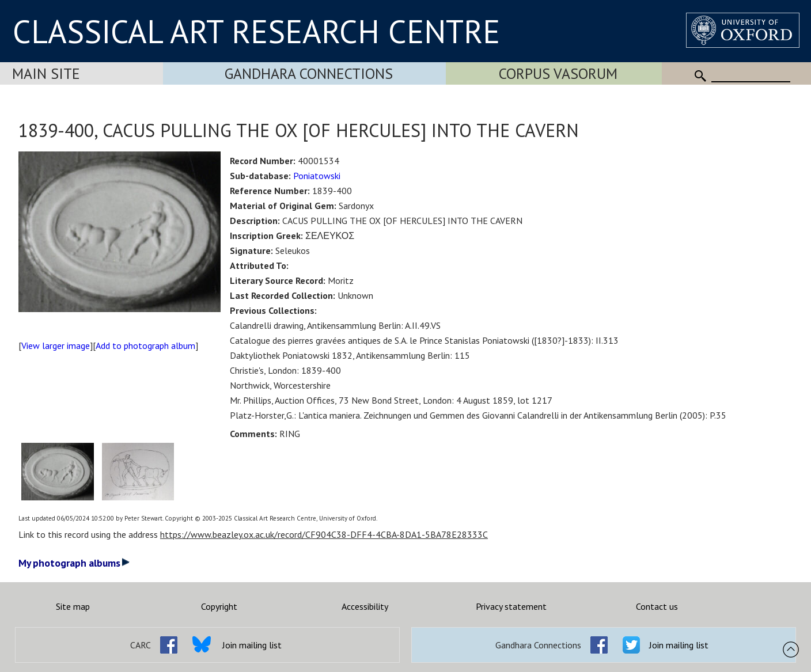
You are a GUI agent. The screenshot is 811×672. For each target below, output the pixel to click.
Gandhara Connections (309, 73)
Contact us (657, 606)
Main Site (46, 73)
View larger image (56, 346)
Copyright (219, 606)
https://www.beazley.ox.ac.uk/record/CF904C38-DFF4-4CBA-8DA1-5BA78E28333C (324, 534)
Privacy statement (511, 606)
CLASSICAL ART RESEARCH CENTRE (256, 31)
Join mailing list (252, 645)
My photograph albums (74, 563)
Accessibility (365, 606)
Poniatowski (317, 176)
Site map (73, 606)
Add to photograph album (145, 346)
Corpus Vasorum (558, 73)
